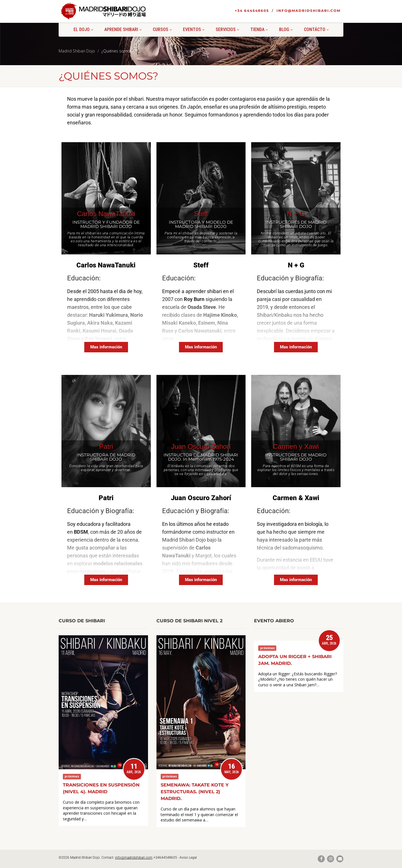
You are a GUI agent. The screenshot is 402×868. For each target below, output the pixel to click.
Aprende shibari (123, 29)
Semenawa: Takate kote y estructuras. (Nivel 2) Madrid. (195, 792)
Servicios (227, 29)
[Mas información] (106, 347)
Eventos (194, 29)
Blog (286, 29)
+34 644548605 (252, 11)
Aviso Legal (188, 858)
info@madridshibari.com (309, 11)
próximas (72, 777)
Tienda (259, 29)
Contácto (316, 29)
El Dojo (83, 29)
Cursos (162, 29)
